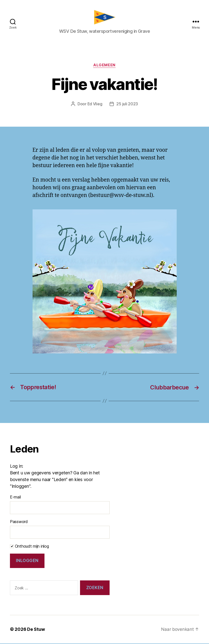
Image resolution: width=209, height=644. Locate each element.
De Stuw (36, 630)
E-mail (15, 498)
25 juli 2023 (127, 105)
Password (19, 522)
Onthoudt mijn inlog (29, 547)
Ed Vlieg (95, 105)
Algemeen (104, 66)
